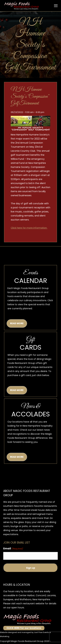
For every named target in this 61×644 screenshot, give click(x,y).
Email (13, 549)
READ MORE (17, 323)
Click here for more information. (29, 228)
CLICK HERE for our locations (24, 628)
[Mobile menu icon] (56, 6)
